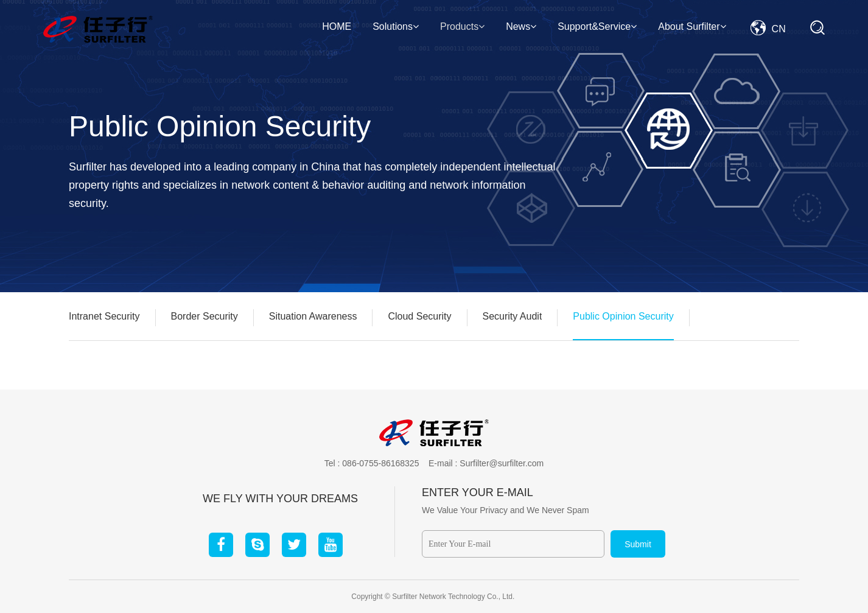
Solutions (396, 26)
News (521, 26)
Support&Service (597, 26)
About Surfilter (692, 26)
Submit (638, 544)
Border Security (205, 316)
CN (768, 29)
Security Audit (513, 316)
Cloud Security (419, 316)
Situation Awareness (313, 316)
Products (462, 26)
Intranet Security (104, 316)
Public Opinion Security (623, 316)
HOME (337, 26)
